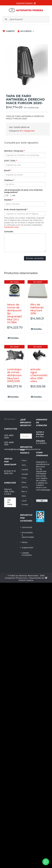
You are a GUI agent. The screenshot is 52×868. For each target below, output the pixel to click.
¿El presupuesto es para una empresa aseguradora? (23, 191)
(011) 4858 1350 (9, 444)
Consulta (9, 232)
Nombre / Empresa (14, 151)
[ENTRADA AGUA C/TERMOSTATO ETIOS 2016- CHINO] (38, 355)
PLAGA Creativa (26, 580)
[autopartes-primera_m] (26, 9)
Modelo (9, 200)
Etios (24, 482)
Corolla (25, 470)
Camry (25, 487)
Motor (25, 542)
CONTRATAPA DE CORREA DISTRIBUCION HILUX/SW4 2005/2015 (14, 375)
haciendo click (11, 227)
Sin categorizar (27, 131)
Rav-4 (24, 491)
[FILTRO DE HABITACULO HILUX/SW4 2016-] (38, 290)
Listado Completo (26, 554)
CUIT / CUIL (11, 161)
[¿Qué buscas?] (26, 19)
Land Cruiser (25, 503)
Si (6, 195)
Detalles (14, 338)
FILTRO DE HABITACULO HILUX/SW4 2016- (37, 309)
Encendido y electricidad (26, 535)
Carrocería (26, 527)
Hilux (24, 460)
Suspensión (26, 548)
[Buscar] (6, 19)
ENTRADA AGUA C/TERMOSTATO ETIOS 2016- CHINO (39, 375)
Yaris (24, 465)
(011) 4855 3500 (9, 436)
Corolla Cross (25, 476)
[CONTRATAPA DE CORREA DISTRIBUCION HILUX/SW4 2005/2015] (14, 355)
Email (8, 170)
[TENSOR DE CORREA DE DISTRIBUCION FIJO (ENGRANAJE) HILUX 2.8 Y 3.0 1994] (14, 290)
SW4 (24, 496)
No (13, 195)
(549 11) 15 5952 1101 (10, 472)
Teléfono (9, 180)
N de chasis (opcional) (16, 210)
